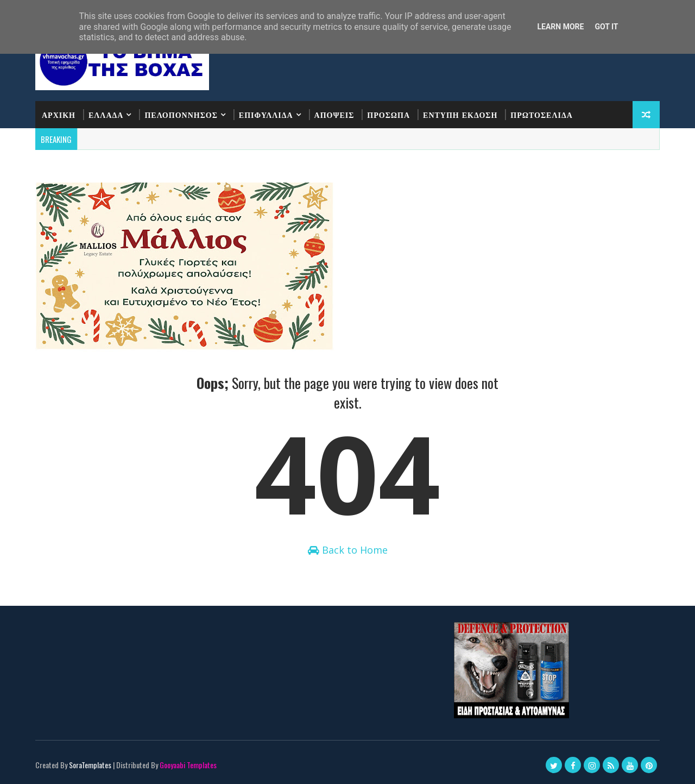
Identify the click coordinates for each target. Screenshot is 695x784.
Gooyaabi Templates (188, 765)
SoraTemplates (90, 765)
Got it (606, 27)
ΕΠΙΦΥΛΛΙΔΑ (266, 114)
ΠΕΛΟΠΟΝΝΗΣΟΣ (181, 114)
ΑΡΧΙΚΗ (59, 114)
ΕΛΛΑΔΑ (106, 114)
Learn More (560, 27)
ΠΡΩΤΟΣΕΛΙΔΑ (542, 114)
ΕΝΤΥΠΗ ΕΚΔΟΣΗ (460, 114)
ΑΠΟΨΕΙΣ (334, 114)
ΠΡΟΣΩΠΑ (388, 114)
